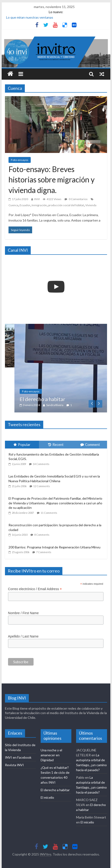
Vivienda (91, 205)
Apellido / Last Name (23, 636)
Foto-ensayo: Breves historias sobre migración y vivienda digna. (52, 180)
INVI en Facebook (18, 757)
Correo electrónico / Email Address (35, 589)
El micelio (47, 797)
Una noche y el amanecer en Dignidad (51, 755)
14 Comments (41, 464)
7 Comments (44, 552)
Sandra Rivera (64, 405)
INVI (37, 199)
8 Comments (42, 535)
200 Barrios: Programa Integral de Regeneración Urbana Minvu (54, 547)
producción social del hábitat (66, 205)
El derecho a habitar (52, 399)
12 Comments (42, 486)
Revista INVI (14, 765)
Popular (22, 444)
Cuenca (13, 205)
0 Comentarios (76, 199)
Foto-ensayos (20, 160)
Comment (90, 444)
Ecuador (25, 205)
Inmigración (39, 205)
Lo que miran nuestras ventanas (30, 17)
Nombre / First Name (23, 613)
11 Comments (49, 513)
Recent (56, 444)
